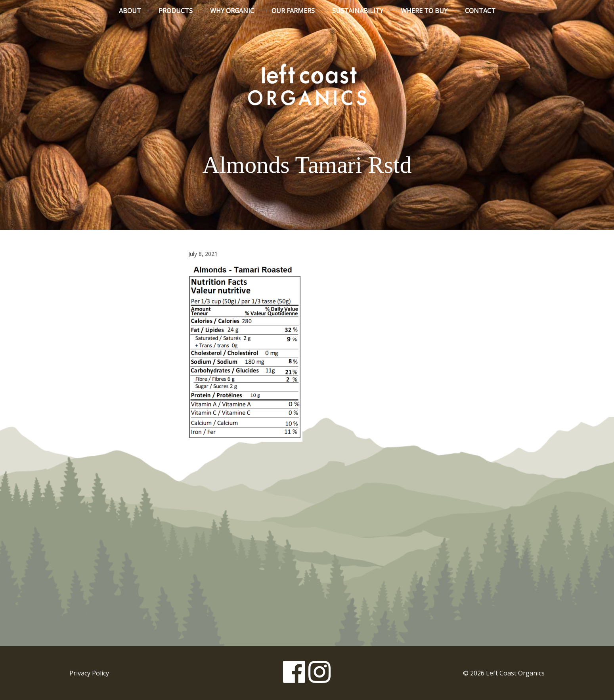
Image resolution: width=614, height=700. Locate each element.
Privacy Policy (89, 673)
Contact (480, 11)
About (130, 11)
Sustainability (358, 11)
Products (176, 11)
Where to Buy (424, 11)
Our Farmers (293, 11)
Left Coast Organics (307, 84)
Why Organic (232, 11)
